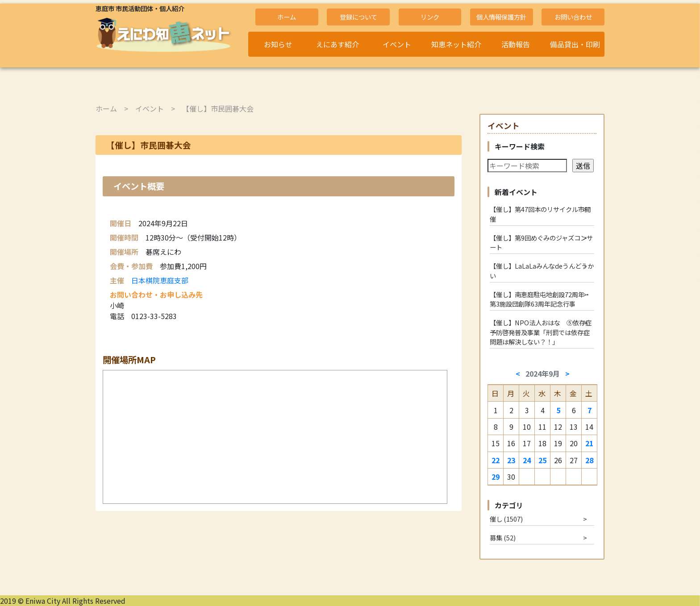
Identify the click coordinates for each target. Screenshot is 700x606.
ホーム (287, 17)
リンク (430, 17)
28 (589, 460)
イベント (397, 44)
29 (496, 477)
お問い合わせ (573, 17)
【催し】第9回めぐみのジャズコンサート (541, 243)
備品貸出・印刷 (575, 44)
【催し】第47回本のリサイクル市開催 (540, 214)
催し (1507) (506, 519)
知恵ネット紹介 (456, 44)
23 (511, 460)
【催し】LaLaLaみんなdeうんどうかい (542, 271)
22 (496, 460)
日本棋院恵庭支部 (160, 280)
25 (542, 460)
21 (589, 443)
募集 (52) (503, 538)
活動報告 (516, 44)
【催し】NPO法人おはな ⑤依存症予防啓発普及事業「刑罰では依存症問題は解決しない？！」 (541, 332)
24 (527, 460)
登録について (358, 17)
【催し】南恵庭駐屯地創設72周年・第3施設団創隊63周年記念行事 (540, 299)
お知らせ (278, 44)
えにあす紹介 (337, 44)
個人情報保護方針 (501, 17)
